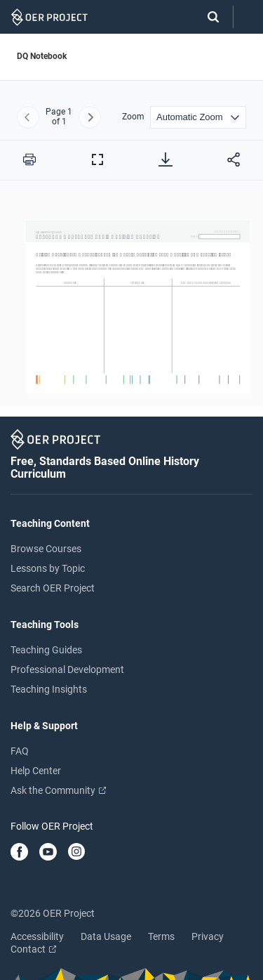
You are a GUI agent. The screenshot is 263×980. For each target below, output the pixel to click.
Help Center (36, 771)
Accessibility (37, 936)
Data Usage (106, 936)
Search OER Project (53, 588)
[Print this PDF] (29, 159)
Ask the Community (58, 790)
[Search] (206, 17)
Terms (161, 936)
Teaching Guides (46, 650)
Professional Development (67, 669)
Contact (33, 949)
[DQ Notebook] (131, 303)
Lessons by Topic (48, 568)
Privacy (208, 936)
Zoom (133, 117)
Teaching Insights (49, 689)
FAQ (20, 751)
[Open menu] (248, 17)
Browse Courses (46, 549)
